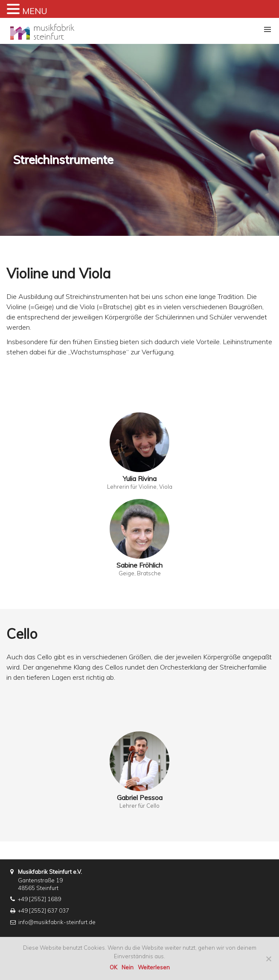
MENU (35, 11)
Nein (128, 967)
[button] (267, 29)
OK (113, 967)
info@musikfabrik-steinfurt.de (57, 922)
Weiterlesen (154, 967)
